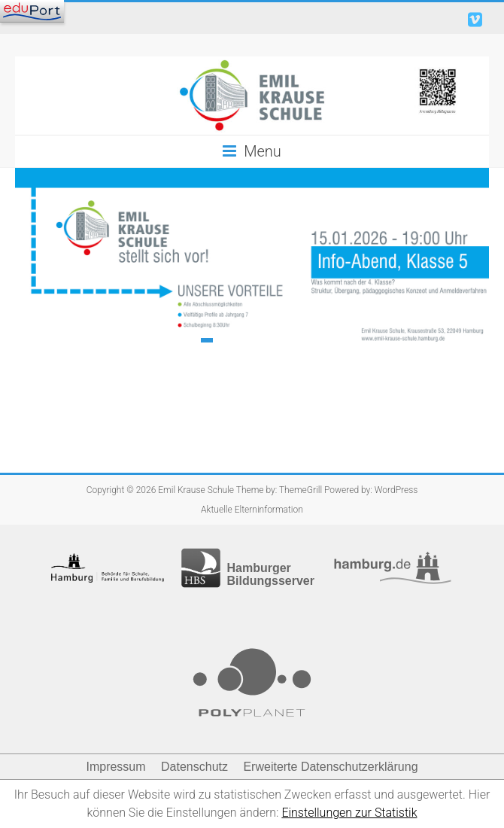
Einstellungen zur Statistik (349, 813)
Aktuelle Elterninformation (252, 510)
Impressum (115, 767)
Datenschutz (194, 767)
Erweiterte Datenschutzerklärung (330, 767)
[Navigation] (32, 11)
